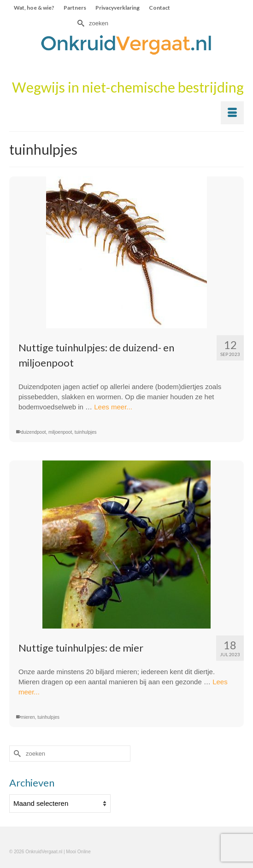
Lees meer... (113, 407)
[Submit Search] (80, 23)
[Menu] (232, 113)
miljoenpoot (60, 432)
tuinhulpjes (86, 432)
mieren (28, 717)
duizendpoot (33, 432)
